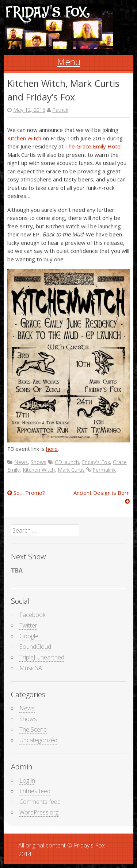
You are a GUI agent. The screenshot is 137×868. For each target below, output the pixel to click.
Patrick (60, 110)
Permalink (104, 470)
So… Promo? (26, 493)
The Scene (33, 729)
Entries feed (35, 791)
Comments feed (40, 802)
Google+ (31, 636)
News (21, 462)
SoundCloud (35, 647)
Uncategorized (38, 740)
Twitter (28, 625)
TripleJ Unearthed (42, 657)
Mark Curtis (71, 470)
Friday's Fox (96, 462)
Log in (27, 780)
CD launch (67, 462)
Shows (39, 462)
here (52, 449)
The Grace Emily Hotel (93, 146)
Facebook (32, 615)
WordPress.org (39, 812)
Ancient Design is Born (102, 497)
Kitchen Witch (24, 138)
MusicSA (31, 668)
